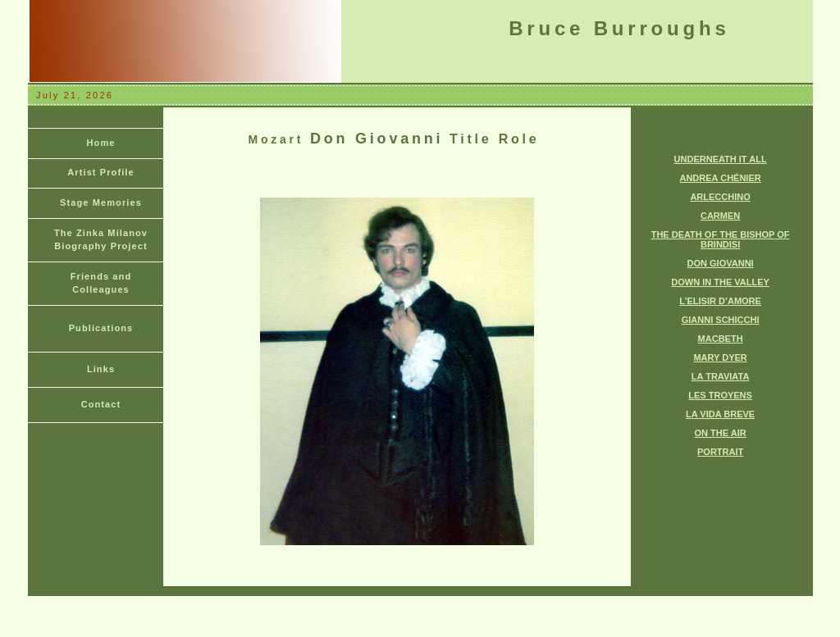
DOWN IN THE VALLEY (720, 282)
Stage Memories (101, 202)
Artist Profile (100, 172)
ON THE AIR (721, 433)
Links (101, 369)
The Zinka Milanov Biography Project (101, 239)
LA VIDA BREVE (720, 414)
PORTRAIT (720, 452)
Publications (101, 328)
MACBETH (721, 339)
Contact (101, 404)
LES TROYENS (720, 395)
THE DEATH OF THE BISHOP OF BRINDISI (721, 239)
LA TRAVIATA (720, 376)
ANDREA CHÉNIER (720, 178)
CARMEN (720, 216)
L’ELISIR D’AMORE (720, 301)
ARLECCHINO (720, 197)
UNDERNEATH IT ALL (721, 159)
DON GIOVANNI (721, 263)
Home (101, 143)
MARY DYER (720, 357)
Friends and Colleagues (101, 283)
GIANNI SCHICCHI (721, 320)
